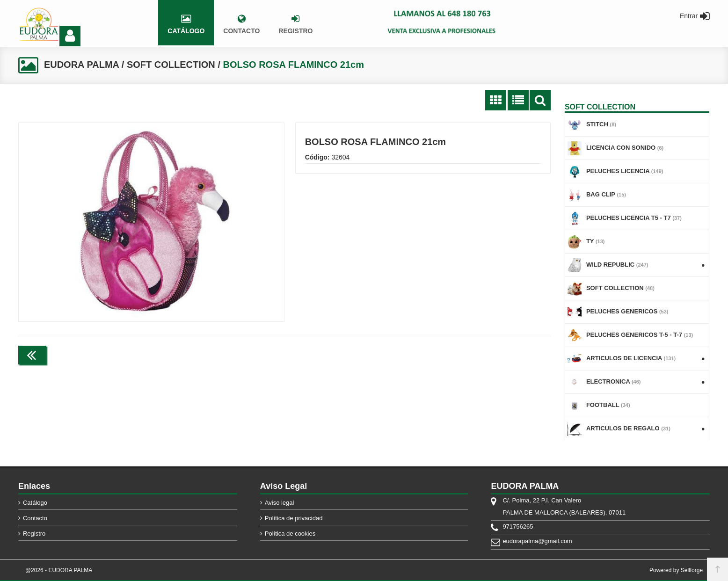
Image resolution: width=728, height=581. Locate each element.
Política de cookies (290, 534)
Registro (34, 534)
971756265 (518, 527)
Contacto (35, 518)
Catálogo (35, 503)
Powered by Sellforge (676, 570)
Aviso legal (280, 503)
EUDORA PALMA (81, 65)
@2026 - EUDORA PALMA (59, 570)
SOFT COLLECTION (171, 65)
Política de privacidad (294, 518)
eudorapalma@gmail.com (537, 541)
